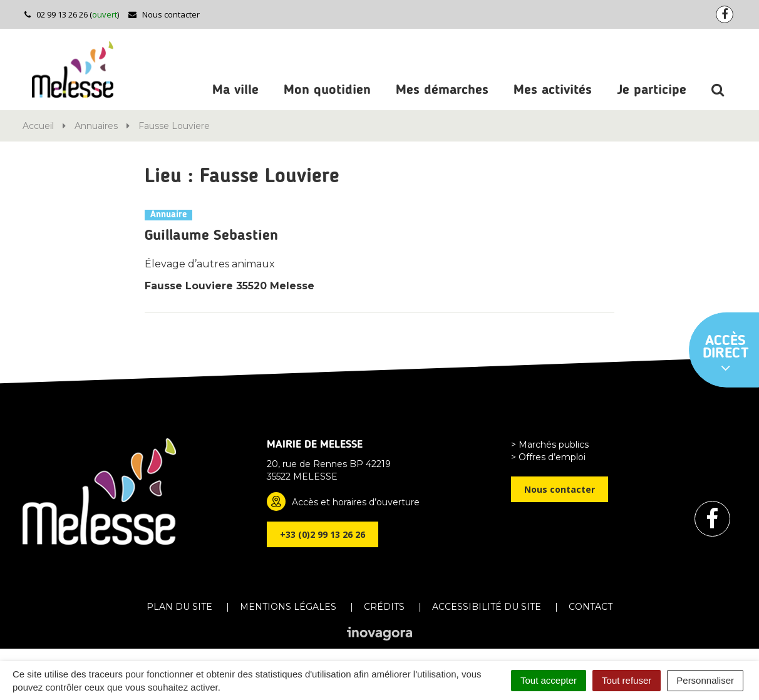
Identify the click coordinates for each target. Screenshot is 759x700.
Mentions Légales (288, 607)
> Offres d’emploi (548, 457)
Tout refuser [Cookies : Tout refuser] (627, 680)
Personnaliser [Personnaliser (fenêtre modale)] (705, 680)
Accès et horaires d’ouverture (356, 502)
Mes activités (553, 90)
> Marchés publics (550, 445)
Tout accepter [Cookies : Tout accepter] (549, 680)
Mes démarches (442, 90)
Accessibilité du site (487, 607)
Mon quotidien (327, 90)
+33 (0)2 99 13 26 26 (323, 534)
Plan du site (179, 607)
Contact (591, 607)
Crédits (384, 607)
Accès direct (726, 354)
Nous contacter (164, 14)
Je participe (652, 90)
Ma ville (235, 90)
